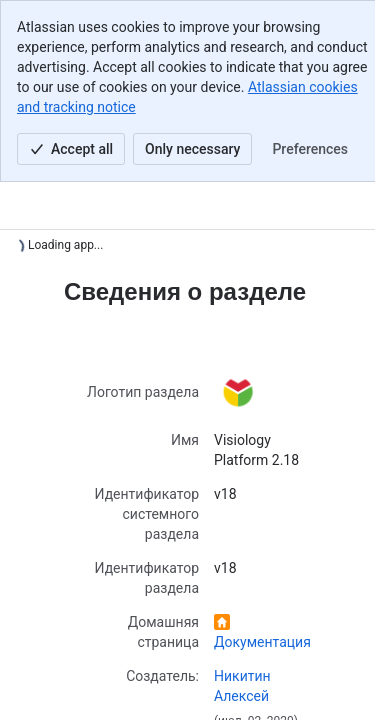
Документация (262, 642)
